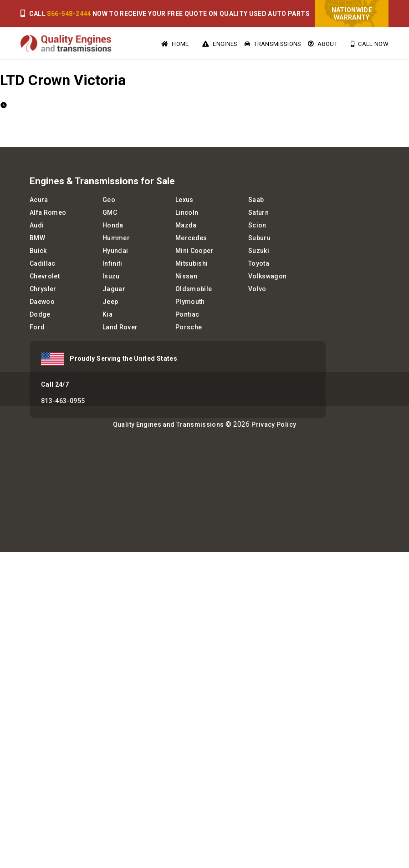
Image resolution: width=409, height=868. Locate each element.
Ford (37, 327)
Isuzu (111, 276)
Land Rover (120, 327)
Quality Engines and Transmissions (169, 424)
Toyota (259, 263)
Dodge (40, 314)
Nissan (186, 276)
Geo (109, 200)
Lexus (184, 200)
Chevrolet (45, 276)
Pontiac (187, 314)
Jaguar (114, 289)
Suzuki (259, 251)
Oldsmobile (194, 289)
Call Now (370, 44)
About (323, 44)
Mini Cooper (194, 251)
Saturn (258, 212)
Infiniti (112, 263)
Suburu (259, 238)
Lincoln (187, 212)
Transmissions (273, 44)
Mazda (186, 225)
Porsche (189, 327)
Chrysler (43, 289)
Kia (107, 314)
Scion (257, 225)
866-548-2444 (69, 14)
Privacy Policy (274, 424)
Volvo (257, 289)
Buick (38, 251)
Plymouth (190, 302)
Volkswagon (268, 276)
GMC (110, 212)
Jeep (110, 302)
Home (175, 44)
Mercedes (191, 238)
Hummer (116, 238)
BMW (37, 238)
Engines (220, 44)
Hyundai (115, 251)
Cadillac (43, 263)
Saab (256, 200)
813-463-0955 (63, 401)
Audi (37, 225)
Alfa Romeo (48, 212)
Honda (113, 225)
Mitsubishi (192, 263)
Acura (39, 200)
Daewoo (42, 302)
